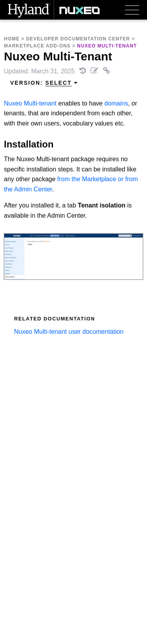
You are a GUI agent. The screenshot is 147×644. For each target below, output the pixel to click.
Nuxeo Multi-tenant (30, 103)
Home (12, 39)
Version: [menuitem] (44, 83)
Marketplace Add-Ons (37, 46)
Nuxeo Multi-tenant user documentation (69, 332)
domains (116, 103)
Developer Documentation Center (78, 39)
